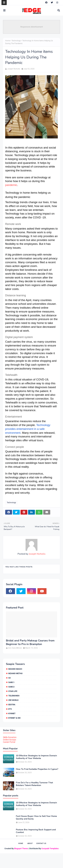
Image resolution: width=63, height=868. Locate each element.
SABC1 (11, 682)
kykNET (12, 713)
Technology (16, 41)
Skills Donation (10, 737)
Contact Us (41, 843)
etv (10, 709)
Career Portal (9, 742)
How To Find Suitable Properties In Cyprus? (37, 769)
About (30, 843)
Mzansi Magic (15, 669)
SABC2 (11, 687)
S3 (9, 678)
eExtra (12, 705)
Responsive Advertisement (32, 27)
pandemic (11, 185)
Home (8, 41)
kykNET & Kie (14, 718)
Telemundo (14, 696)
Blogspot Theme (21, 848)
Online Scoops (10, 740)
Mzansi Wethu (15, 673)
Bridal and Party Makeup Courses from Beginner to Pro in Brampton (30, 642)
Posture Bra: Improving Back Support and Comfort (36, 831)
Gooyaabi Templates (50, 848)
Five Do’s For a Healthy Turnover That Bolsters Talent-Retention (34, 784)
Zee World (13, 700)
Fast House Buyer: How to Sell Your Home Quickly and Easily (36, 818)
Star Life (13, 691)
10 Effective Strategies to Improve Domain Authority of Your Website (36, 757)
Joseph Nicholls (14, 69)
